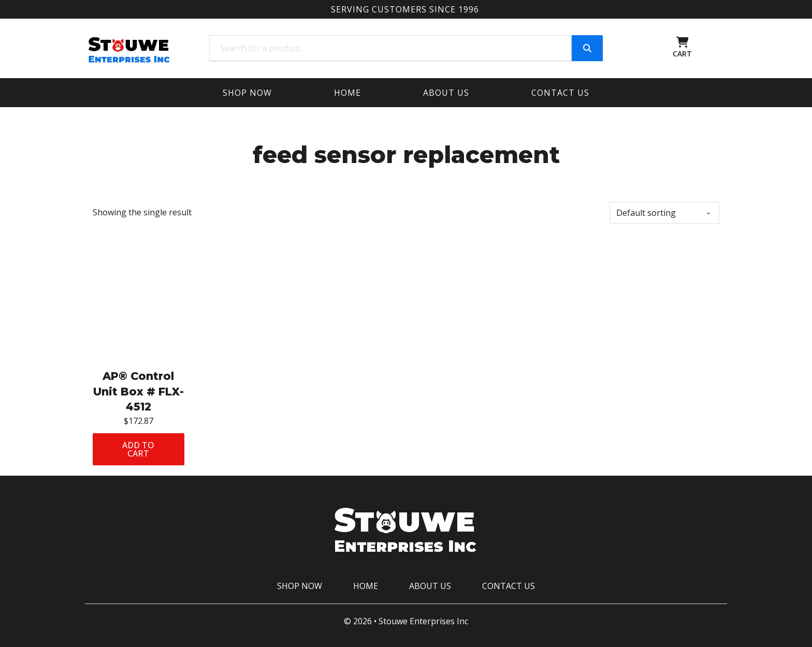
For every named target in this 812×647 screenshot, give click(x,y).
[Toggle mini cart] (683, 42)
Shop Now (247, 93)
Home (347, 93)
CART (682, 54)
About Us (446, 93)
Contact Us (560, 93)
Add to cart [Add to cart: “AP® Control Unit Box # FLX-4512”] (138, 449)
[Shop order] (664, 213)
